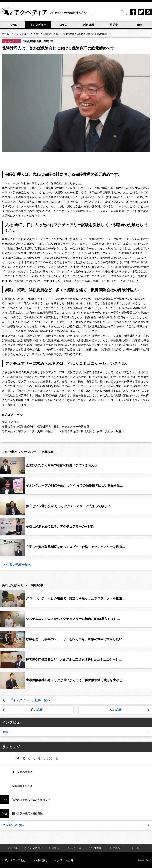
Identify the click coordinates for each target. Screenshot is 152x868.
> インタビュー (34, 848)
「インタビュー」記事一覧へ (31, 700)
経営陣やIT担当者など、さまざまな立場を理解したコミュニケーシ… (74, 660)
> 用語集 (115, 848)
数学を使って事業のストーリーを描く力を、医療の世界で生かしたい (74, 639)
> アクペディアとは (14, 860)
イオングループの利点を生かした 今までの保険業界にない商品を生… (74, 486)
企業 (76, 732)
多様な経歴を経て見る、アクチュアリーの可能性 (60, 527)
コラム (63, 25)
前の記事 (36, 710)
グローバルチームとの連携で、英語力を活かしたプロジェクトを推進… (76, 598)
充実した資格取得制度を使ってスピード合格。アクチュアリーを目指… (76, 547)
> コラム (54, 848)
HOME (13, 25)
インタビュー (38, 25)
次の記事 (116, 710)
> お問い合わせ (64, 860)
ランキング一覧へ (76, 825)
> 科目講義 (95, 848)
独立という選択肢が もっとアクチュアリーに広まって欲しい (68, 506)
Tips (139, 25)
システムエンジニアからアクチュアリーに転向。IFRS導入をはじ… (73, 619)
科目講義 (89, 25)
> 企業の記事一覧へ (17, 565)
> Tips (136, 848)
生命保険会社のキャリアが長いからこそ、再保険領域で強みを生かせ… (76, 680)
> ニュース (75, 848)
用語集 (114, 25)
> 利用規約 (40, 860)
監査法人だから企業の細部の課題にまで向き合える (62, 465)
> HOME (13, 848)
